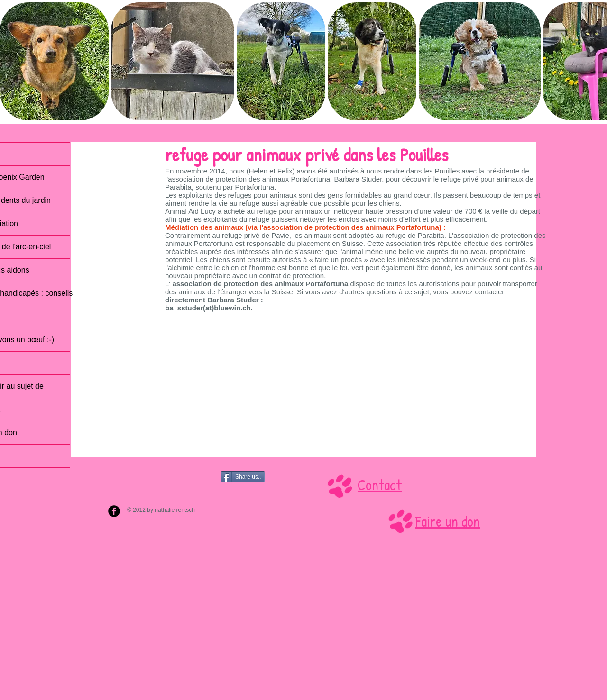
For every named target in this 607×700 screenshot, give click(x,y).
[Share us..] (243, 477)
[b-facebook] (114, 511)
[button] (54, 61)
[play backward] (12, 61)
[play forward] (595, 61)
